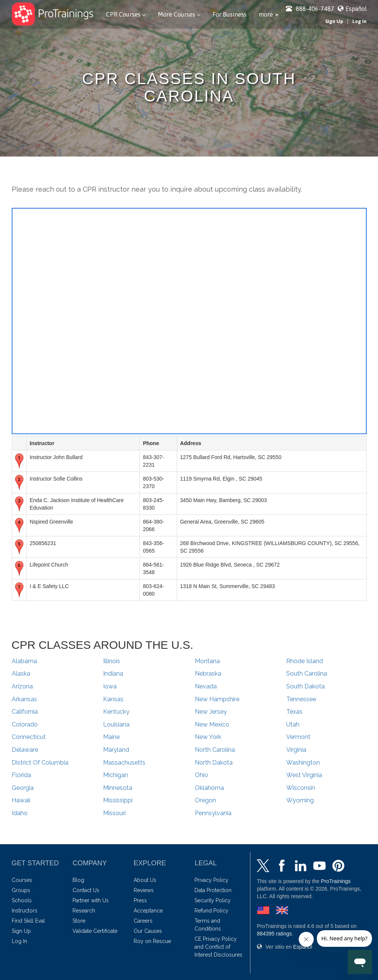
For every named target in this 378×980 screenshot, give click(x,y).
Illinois (112, 661)
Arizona (22, 686)
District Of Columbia (40, 763)
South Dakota (305, 686)
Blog (78, 880)
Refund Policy (211, 911)
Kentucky (116, 712)
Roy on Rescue (152, 941)
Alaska (21, 674)
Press (140, 900)
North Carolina (215, 750)
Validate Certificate (95, 931)
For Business (230, 14)
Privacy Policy (211, 880)
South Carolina (307, 674)
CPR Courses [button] (126, 14)
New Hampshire (217, 699)
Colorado (25, 724)
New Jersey (211, 712)
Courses (22, 880)
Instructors (25, 911)
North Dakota (214, 763)
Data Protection (213, 890)
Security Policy (213, 900)
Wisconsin (301, 788)
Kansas (113, 699)
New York (208, 737)
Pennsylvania (213, 813)
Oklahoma (209, 788)
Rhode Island (305, 661)
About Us (145, 880)
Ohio (201, 775)
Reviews (144, 890)
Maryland (116, 750)
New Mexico (212, 724)
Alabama (24, 661)
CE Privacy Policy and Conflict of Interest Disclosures (218, 947)
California (25, 712)
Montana (207, 661)
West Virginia (304, 775)
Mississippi (118, 800)
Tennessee (301, 699)
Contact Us (86, 890)
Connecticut (29, 737)
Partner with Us (91, 900)
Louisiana (116, 724)
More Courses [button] (179, 14)
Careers (143, 921)
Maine (111, 737)
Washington (303, 763)
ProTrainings (336, 881)
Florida (21, 775)
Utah (293, 724)
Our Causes (148, 931)
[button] (268, 14)
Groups (21, 890)
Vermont (298, 737)
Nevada (206, 686)
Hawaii (21, 800)
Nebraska (208, 674)
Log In (359, 21)
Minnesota (118, 788)
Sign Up (334, 21)
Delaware (25, 750)
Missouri (114, 813)
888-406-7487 (310, 9)
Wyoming (300, 800)
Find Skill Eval (28, 921)
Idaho (20, 813)
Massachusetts (124, 763)
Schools (22, 900)
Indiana (113, 674)
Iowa (110, 686)
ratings (274, 934)
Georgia (23, 788)
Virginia (296, 750)
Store (79, 921)
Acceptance (148, 911)
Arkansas (24, 699)
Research (84, 911)
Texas (294, 712)
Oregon (205, 800)
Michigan (116, 775)
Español (356, 9)
